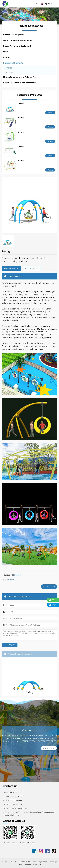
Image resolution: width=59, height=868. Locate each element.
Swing (11, 580)
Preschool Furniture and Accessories (20, 83)
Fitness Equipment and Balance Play (20, 77)
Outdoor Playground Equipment (18, 40)
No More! (17, 575)
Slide (5, 52)
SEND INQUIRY (10, 645)
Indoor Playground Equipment (17, 46)
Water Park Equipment (14, 35)
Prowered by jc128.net (33, 864)
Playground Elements (13, 63)
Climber (7, 57)
